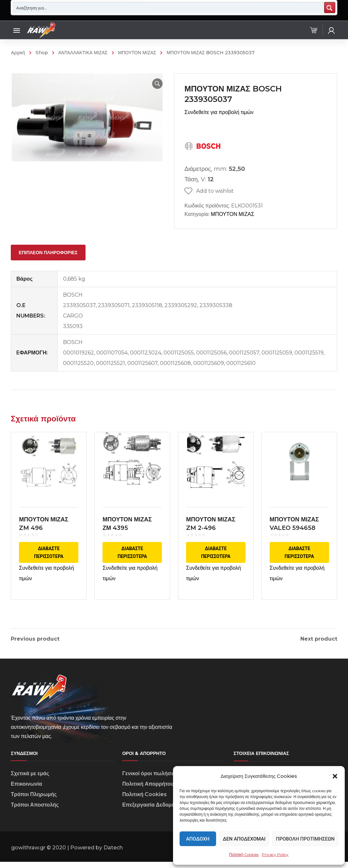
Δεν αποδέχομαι (244, 839)
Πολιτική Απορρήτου (148, 790)
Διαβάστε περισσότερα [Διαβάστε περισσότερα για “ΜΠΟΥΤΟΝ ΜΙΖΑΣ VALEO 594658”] (299, 557)
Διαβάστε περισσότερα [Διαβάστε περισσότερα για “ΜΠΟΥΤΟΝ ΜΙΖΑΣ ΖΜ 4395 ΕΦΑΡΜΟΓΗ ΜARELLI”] (132, 555)
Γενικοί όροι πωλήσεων (151, 780)
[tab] (48, 253)
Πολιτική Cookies (244, 854)
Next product (319, 639)
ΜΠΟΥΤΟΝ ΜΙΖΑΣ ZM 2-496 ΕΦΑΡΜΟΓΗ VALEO (214, 533)
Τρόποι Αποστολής (35, 811)
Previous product (35, 639)
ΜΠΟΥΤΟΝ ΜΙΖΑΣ (137, 53)
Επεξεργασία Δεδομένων (153, 811)
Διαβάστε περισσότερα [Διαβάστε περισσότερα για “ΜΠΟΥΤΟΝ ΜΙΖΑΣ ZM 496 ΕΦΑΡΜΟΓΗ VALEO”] (49, 557)
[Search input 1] (169, 8)
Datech (113, 854)
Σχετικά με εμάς (30, 780)
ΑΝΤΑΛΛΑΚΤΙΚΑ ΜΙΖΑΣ (83, 53)
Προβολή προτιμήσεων (305, 839)
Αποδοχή (198, 839)
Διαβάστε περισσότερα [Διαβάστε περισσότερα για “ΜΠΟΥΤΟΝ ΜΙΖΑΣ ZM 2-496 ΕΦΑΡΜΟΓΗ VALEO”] (216, 557)
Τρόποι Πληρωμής (34, 801)
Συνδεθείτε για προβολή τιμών (219, 112)
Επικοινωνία (26, 790)
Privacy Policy (275, 854)
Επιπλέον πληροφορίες (48, 253)
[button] (335, 776)
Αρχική (18, 53)
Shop (42, 53)
